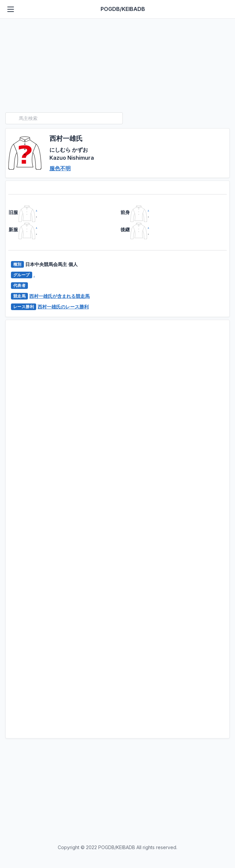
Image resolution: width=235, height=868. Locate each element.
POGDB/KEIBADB (123, 9)
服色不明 (60, 168)
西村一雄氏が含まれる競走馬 (59, 296)
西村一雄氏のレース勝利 (63, 307)
